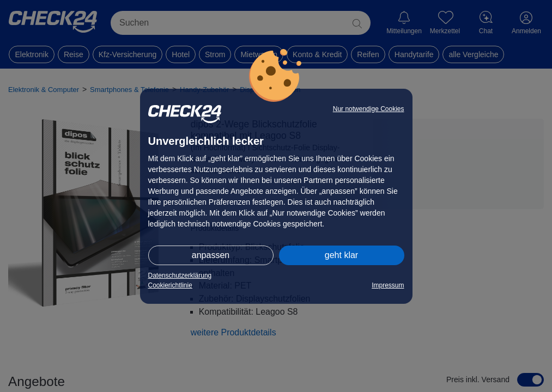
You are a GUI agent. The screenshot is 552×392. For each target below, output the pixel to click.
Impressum (388, 285)
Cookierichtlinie (170, 285)
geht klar (341, 255)
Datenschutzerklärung (180, 275)
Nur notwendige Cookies (369, 109)
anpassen (211, 255)
